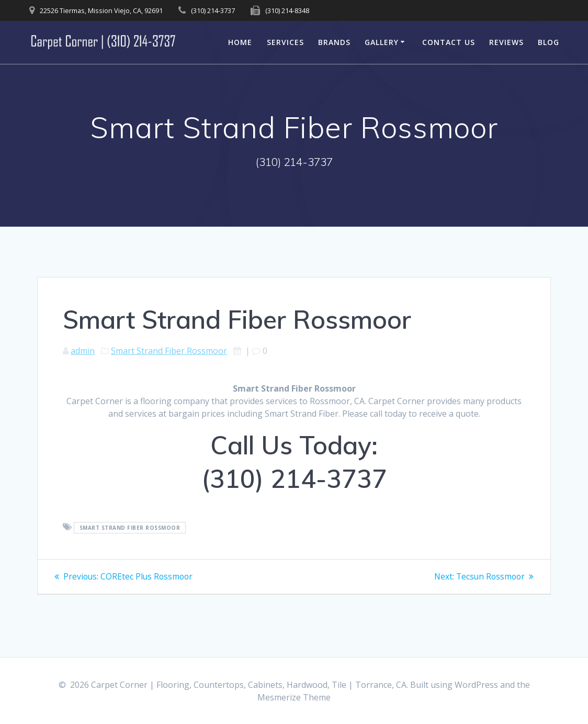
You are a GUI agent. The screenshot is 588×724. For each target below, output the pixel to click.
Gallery (382, 42)
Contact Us (449, 42)
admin (83, 351)
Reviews (506, 42)
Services (285, 42)
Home (240, 42)
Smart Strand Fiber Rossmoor (169, 351)
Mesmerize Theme (294, 697)
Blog (549, 42)
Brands (334, 42)
